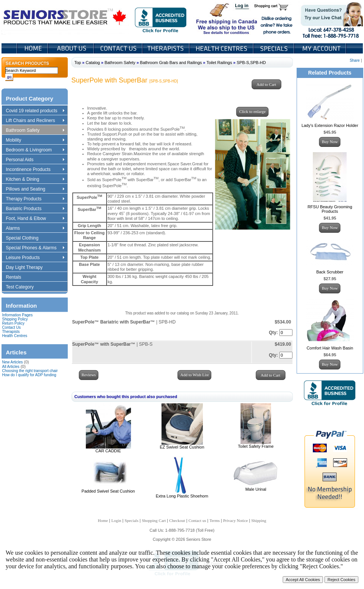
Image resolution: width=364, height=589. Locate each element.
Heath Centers (222, 48)
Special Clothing (26, 238)
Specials (274, 48)
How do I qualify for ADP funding (29, 375)
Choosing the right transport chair (30, 371)
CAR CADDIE (108, 451)
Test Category (24, 287)
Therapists (167, 48)
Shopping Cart (274, 7)
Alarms (35, 229)
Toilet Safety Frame (256, 446)
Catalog (93, 63)
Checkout (177, 520)
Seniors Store (65, 18)
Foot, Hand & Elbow (35, 219)
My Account (321, 48)
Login (242, 7)
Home (33, 48)
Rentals (17, 278)
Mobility (35, 140)
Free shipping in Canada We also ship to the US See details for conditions (212, 18)
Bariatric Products (35, 209)
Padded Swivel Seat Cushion (108, 491)
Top (78, 63)
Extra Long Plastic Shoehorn (182, 496)
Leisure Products (35, 258)
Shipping (259, 520)
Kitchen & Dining (35, 180)
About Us (72, 48)
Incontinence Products (35, 170)
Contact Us (119, 48)
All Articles (11, 367)
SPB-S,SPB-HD (251, 63)
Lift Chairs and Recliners (35, 121)
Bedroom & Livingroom (35, 150)
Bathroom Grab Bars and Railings (171, 63)
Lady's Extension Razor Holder (330, 125)
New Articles (13, 362)
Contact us (197, 520)
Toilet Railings (219, 63)
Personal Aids (35, 160)
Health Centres (15, 336)
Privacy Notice (236, 520)
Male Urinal (256, 489)
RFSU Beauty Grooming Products (330, 209)
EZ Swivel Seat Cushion (182, 447)
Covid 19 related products (36, 111)
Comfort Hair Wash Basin (330, 348)
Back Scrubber (330, 272)
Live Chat (329, 18)
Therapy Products (35, 199)
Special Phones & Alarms (36, 248)
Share (355, 60)
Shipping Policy (15, 319)
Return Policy (13, 323)
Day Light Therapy (28, 268)
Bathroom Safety (35, 131)
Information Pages (18, 315)
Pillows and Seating (35, 189)
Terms (214, 520)
